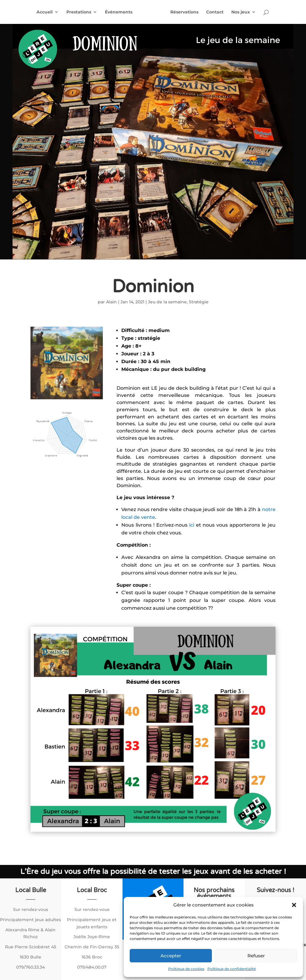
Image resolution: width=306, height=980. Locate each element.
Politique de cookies (186, 969)
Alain (111, 302)
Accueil (45, 12)
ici (193, 525)
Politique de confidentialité (232, 969)
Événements (119, 12)
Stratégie (199, 302)
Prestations (79, 12)
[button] (294, 905)
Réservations (184, 12)
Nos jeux (241, 12)
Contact (215, 12)
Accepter (171, 956)
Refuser (256, 956)
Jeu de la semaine (167, 302)
